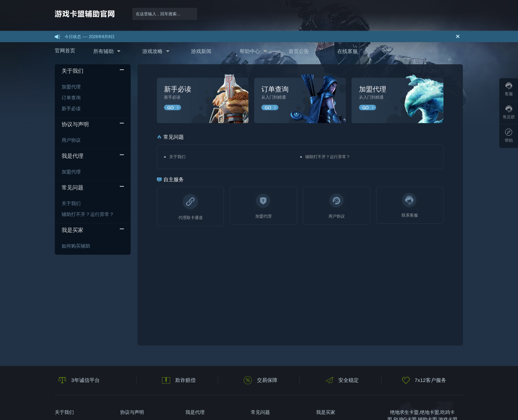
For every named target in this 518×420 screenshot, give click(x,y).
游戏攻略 (152, 51)
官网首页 (65, 51)
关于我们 (71, 203)
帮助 (509, 136)
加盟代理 (71, 87)
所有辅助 (103, 51)
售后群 (509, 112)
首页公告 (299, 51)
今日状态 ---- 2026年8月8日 (90, 37)
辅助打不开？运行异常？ (88, 214)
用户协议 (71, 140)
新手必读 (71, 108)
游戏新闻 (201, 51)
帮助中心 (250, 51)
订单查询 (71, 98)
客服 (509, 89)
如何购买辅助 (76, 246)
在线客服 (347, 51)
